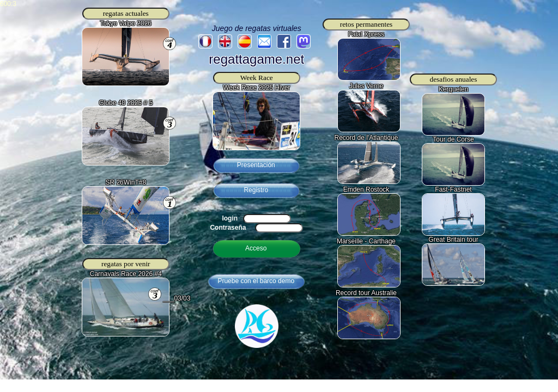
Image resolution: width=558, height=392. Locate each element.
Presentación (256, 165)
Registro (256, 190)
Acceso (256, 248)
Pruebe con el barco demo (256, 281)
